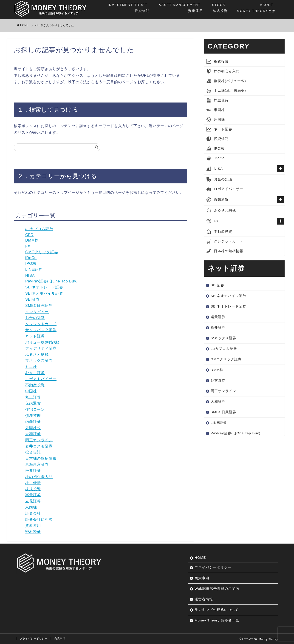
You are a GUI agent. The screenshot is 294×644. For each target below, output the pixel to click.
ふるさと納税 (37, 355)
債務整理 (33, 416)
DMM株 (32, 240)
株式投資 (220, 7)
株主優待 (33, 483)
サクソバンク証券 (41, 330)
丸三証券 (33, 397)
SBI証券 (33, 299)
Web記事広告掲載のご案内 (217, 588)
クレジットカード (41, 324)
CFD (29, 235)
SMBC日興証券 (39, 306)
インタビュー (37, 312)
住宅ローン (35, 409)
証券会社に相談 (39, 520)
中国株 (31, 391)
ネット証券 (35, 336)
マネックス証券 (39, 360)
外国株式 (33, 428)
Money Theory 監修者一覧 (217, 620)
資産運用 (181, 7)
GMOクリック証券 (42, 252)
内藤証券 (33, 422)
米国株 (31, 507)
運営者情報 (204, 599)
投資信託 (129, 7)
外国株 (219, 119)
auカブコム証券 (39, 229)
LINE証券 (34, 269)
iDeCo (31, 258)
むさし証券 (35, 373)
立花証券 (33, 501)
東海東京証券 (37, 464)
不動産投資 (35, 385)
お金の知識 (35, 318)
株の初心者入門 (39, 477)
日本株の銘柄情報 (41, 458)
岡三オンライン (39, 440)
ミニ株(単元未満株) (230, 90)
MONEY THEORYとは (256, 7)
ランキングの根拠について (217, 610)
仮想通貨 (33, 403)
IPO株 (31, 264)
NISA (30, 275)
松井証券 (33, 471)
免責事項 (202, 578)
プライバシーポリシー (213, 567)
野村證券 (33, 532)
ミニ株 (31, 367)
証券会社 (33, 513)
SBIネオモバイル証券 (44, 293)
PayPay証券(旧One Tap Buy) (51, 281)
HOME (200, 557)
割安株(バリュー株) (230, 81)
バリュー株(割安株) (42, 342)
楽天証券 (33, 495)
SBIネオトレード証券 (44, 287)
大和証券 (33, 434)
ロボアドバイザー (41, 379)
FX (28, 246)
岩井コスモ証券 (39, 446)
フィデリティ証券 (41, 348)
